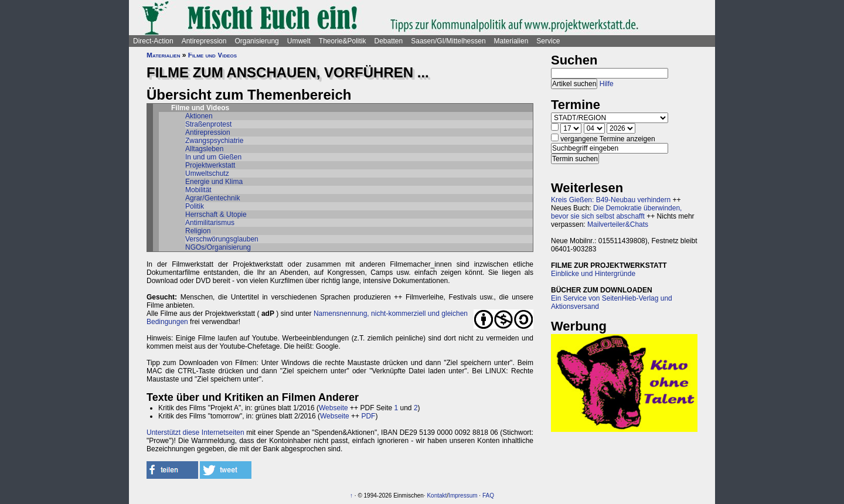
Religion (198, 231)
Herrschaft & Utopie (216, 214)
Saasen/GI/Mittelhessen (448, 41)
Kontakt (437, 496)
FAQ (488, 496)
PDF (368, 416)
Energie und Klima (214, 182)
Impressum (463, 496)
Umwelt (299, 41)
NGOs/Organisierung (218, 247)
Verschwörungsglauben (222, 239)
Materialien (511, 41)
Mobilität (198, 190)
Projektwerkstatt (210, 165)
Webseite (333, 408)
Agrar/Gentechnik (212, 198)
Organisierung (256, 41)
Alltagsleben (204, 149)
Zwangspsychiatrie (214, 141)
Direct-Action (153, 41)
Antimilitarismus (210, 223)
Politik (195, 206)
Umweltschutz (207, 173)
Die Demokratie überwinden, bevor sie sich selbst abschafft (616, 212)
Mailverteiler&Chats (618, 224)
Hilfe (607, 84)
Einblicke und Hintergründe (593, 274)
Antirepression (204, 41)
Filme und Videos (212, 55)
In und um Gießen (213, 157)
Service (548, 41)
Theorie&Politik (343, 41)
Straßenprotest (208, 124)
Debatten (389, 41)
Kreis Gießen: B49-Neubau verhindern (611, 200)
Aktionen (199, 116)
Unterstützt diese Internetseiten (195, 433)
